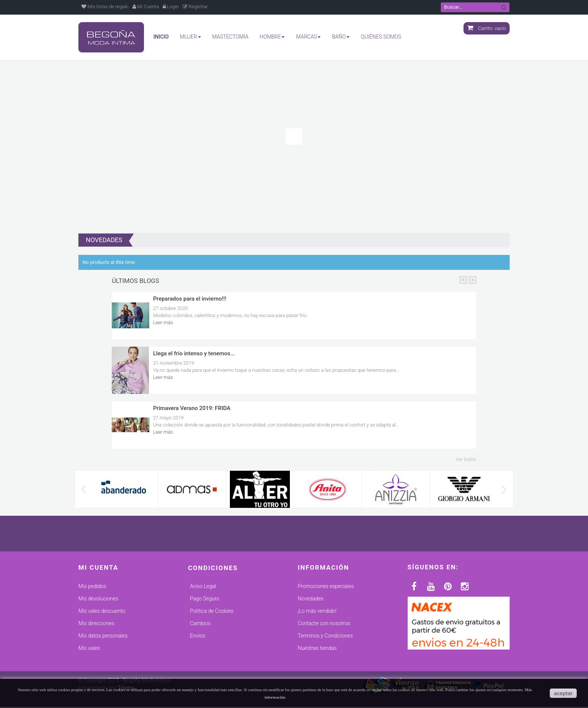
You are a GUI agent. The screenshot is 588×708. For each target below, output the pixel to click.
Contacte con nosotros (324, 624)
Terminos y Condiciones (325, 637)
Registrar (195, 7)
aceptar (563, 693)
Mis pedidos (92, 587)
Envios (198, 637)
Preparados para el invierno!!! (190, 300)
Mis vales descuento (102, 612)
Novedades (311, 600)
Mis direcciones (96, 624)
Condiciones (213, 569)
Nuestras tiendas (317, 649)
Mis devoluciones (98, 600)
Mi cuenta (98, 569)
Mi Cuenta (146, 7)
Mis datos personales (103, 637)
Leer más (163, 324)
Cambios (200, 624)
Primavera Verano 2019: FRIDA (192, 409)
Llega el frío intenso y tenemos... (194, 355)
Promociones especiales (326, 587)
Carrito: (487, 28)
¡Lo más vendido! (317, 612)
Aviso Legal (203, 587)
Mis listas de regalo (105, 7)
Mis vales (89, 649)
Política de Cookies (212, 612)
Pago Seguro (205, 600)
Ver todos (466, 460)
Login (171, 7)
